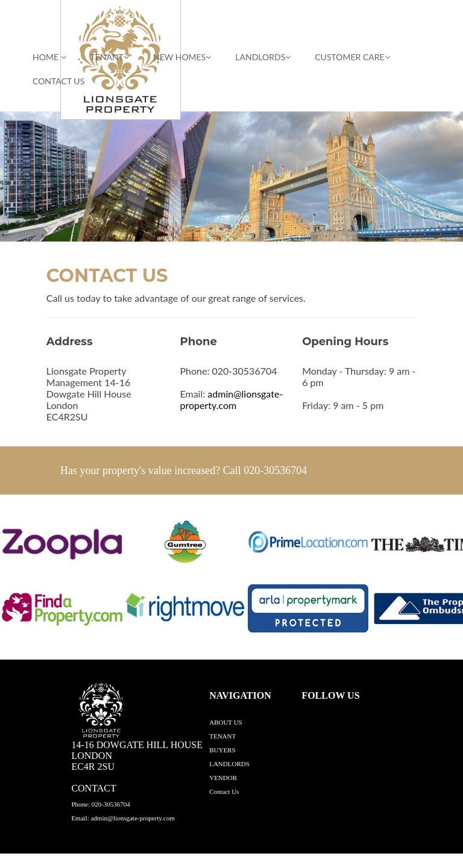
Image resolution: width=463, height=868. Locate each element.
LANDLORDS (263, 57)
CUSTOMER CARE (352, 57)
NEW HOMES (182, 57)
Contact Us (58, 81)
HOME (49, 57)
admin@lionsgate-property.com (231, 399)
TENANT (110, 57)
